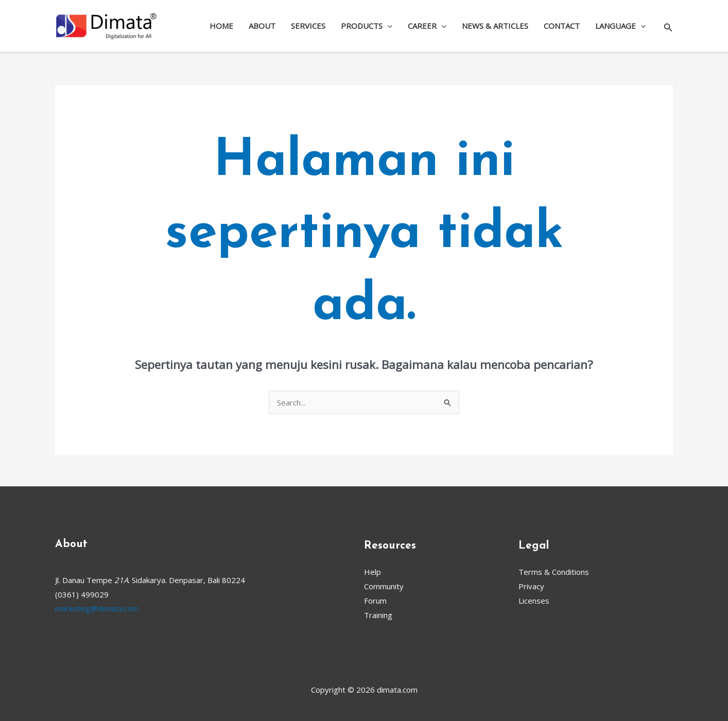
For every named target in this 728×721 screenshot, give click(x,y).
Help (372, 572)
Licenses (534, 601)
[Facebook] (60, 629)
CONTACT (562, 26)
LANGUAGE (620, 26)
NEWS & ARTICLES (495, 26)
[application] (387, 26)
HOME (221, 26)
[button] (668, 26)
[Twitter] (75, 629)
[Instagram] (91, 629)
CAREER (427, 26)
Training (378, 615)
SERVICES (308, 26)
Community (384, 586)
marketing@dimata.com (97, 608)
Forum (375, 601)
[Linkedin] (106, 629)
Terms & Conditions (554, 572)
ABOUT (262, 26)
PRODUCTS (367, 26)
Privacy (531, 586)
